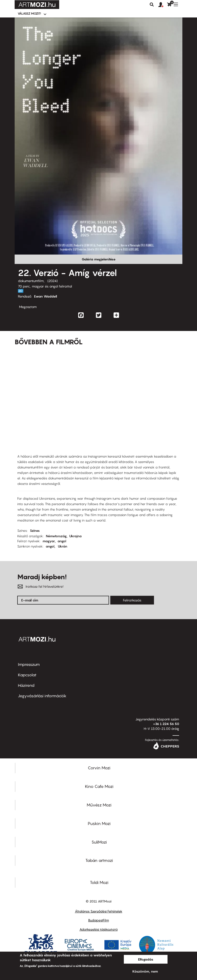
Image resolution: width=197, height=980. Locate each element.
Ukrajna (75, 536)
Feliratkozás (132, 600)
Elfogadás (146, 959)
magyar (49, 541)
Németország (56, 536)
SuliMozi (99, 842)
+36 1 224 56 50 (166, 724)
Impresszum (29, 664)
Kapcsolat (27, 675)
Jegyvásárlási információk (42, 696)
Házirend (26, 685)
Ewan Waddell (46, 296)
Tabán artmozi (99, 860)
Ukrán (63, 546)
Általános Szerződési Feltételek (99, 911)
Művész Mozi (99, 805)
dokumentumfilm (31, 281)
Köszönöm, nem (145, 971)
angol (62, 541)
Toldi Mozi (99, 882)
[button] (163, 5)
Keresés (152, 5)
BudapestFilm (99, 920)
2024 (53, 281)
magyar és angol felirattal (52, 286)
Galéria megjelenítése (99, 259)
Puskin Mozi (99, 823)
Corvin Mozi (99, 768)
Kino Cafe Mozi (99, 786)
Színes (35, 530)
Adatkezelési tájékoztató (99, 929)
